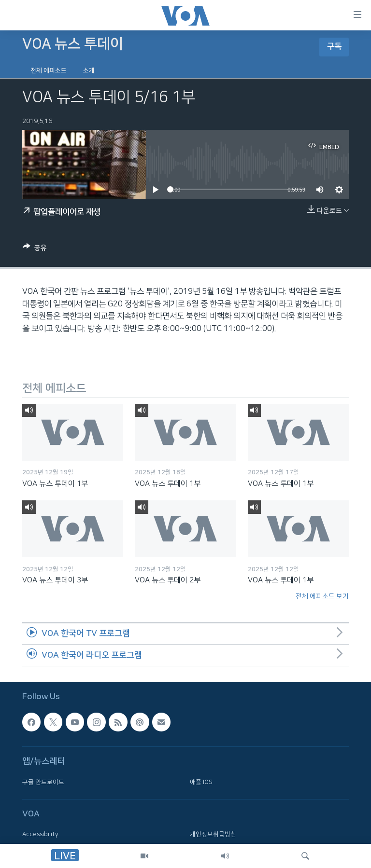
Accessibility (40, 834)
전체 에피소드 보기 (322, 596)
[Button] (35, 249)
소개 (89, 70)
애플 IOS (201, 782)
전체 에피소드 (49, 70)
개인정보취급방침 (213, 834)
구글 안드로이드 (43, 782)
